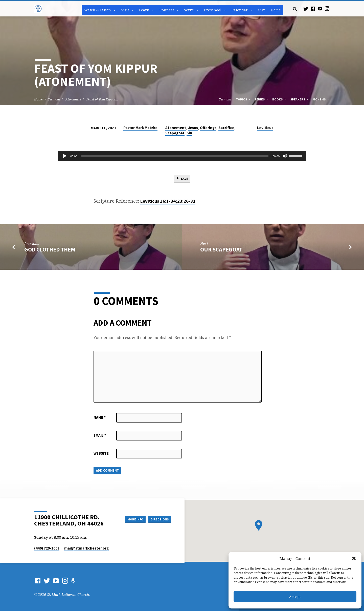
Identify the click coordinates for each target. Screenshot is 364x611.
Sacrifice (226, 128)
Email (100, 436)
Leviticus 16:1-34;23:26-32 (168, 202)
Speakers (300, 99)
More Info (130, 519)
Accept (295, 597)
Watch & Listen (100, 10)
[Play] (65, 156)
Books (280, 99)
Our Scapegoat (221, 251)
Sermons (54, 99)
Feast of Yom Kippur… (102, 99)
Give (262, 10)
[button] (354, 558)
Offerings (208, 128)
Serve (191, 10)
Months (321, 99)
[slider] (175, 156)
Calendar (242, 10)
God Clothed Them (50, 251)
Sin (189, 133)
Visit (128, 10)
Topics (244, 99)
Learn (147, 10)
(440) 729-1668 (47, 548)
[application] (182, 156)
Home (276, 10)
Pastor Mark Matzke (140, 128)
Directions (158, 519)
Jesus (193, 128)
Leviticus (265, 128)
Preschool (215, 10)
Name (100, 418)
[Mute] (285, 156)
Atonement (73, 99)
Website (101, 454)
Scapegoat (175, 133)
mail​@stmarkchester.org (86, 548)
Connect (169, 10)
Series (262, 99)
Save (182, 179)
